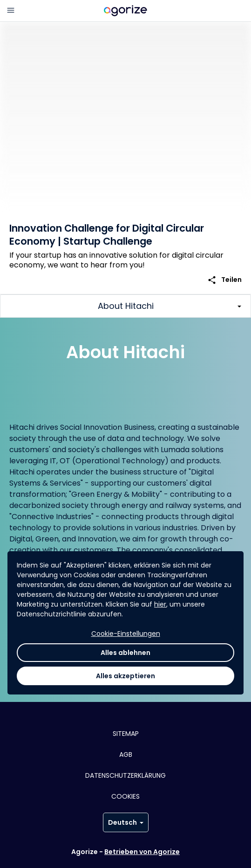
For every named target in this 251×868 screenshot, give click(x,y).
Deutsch (126, 822)
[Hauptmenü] (11, 11)
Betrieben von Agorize (142, 852)
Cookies (125, 796)
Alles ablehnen (125, 653)
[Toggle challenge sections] (125, 306)
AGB (126, 754)
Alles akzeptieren (125, 676)
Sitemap (126, 734)
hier (160, 604)
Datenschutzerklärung (125, 775)
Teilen (224, 280)
